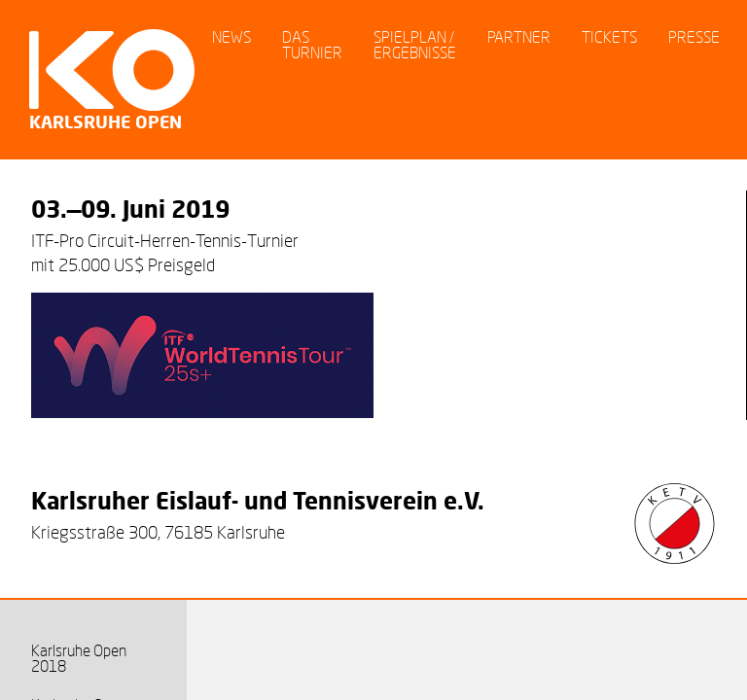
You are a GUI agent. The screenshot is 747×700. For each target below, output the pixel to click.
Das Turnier (312, 44)
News (231, 36)
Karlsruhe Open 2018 (79, 658)
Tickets (609, 36)
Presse (694, 36)
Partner (519, 36)
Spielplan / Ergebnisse (415, 44)
